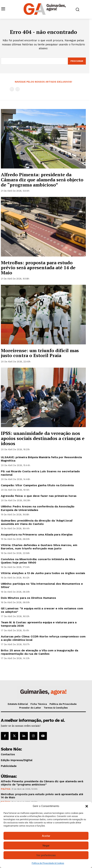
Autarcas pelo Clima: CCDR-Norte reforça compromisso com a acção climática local (43, 638)
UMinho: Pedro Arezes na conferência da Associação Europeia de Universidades (38, 508)
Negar (46, 846)
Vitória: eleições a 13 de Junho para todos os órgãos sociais (43, 573)
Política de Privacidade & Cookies (48, 863)
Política (6, 789)
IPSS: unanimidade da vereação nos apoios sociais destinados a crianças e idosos (43, 438)
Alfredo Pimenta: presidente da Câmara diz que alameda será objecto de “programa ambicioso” (42, 180)
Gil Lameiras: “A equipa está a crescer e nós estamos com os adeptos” (42, 610)
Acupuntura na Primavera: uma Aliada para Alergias (37, 534)
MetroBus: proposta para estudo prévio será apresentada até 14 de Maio (38, 268)
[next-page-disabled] (18, 89)
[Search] (77, 61)
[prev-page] (12, 89)
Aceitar (46, 836)
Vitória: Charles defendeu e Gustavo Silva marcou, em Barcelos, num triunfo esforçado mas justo (39, 547)
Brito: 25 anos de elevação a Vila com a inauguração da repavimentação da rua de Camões (39, 652)
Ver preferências (46, 855)
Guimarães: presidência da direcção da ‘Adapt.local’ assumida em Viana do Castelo (37, 522)
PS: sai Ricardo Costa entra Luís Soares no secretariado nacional (40, 473)
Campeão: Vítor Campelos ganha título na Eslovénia (37, 485)
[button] (87, 806)
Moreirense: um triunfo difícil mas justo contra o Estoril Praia (40, 353)
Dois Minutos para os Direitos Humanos (28, 598)
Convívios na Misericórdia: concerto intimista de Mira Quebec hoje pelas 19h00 (38, 561)
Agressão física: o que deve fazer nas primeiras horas (39, 496)
